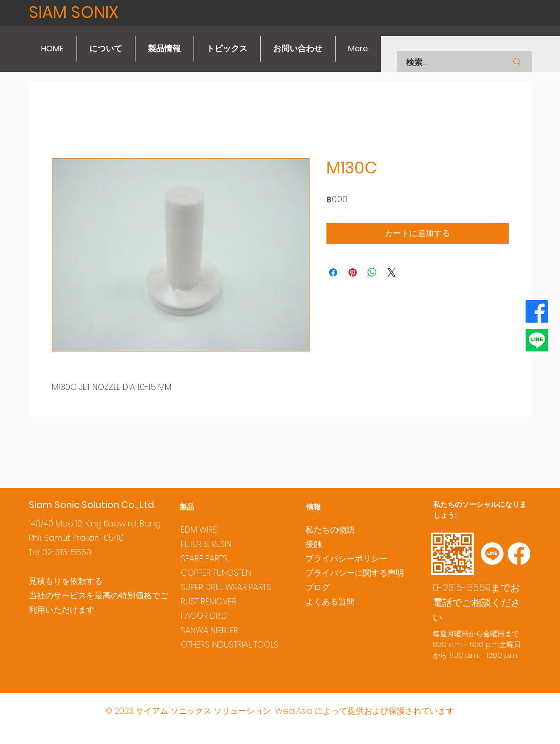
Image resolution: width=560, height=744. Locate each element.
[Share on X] (392, 272)
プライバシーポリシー (346, 559)
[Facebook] (537, 311)
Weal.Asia (294, 711)
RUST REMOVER (209, 602)
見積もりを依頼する (66, 581)
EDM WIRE (199, 530)
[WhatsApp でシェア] (372, 272)
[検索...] (444, 63)
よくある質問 (330, 602)
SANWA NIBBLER (209, 630)
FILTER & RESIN (206, 544)
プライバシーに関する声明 (355, 573)
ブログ (318, 587)
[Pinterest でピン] (353, 272)
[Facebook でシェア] (333, 272)
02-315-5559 (67, 552)
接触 (314, 544)
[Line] (537, 340)
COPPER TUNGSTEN (216, 573)
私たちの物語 (330, 530)
